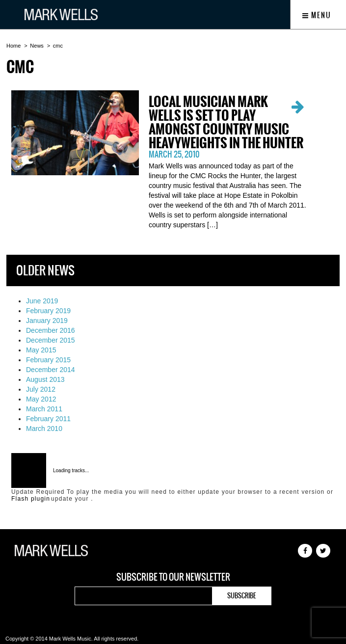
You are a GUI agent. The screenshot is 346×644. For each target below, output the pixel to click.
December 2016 (51, 330)
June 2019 (42, 301)
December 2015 (51, 340)
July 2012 (41, 389)
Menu (317, 15)
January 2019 (47, 321)
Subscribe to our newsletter (173, 577)
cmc (58, 46)
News (37, 46)
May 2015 (41, 350)
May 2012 (41, 399)
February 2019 (48, 311)
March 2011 (44, 409)
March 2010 (44, 429)
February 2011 (48, 419)
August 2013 (45, 379)
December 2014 (51, 370)
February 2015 (48, 360)
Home (13, 46)
